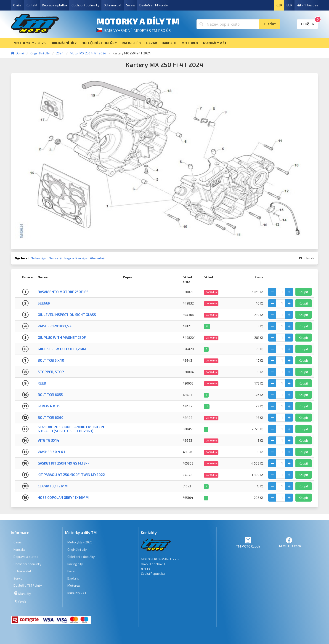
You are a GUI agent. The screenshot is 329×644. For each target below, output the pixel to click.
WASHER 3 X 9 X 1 (52, 452)
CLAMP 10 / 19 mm (53, 486)
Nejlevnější (39, 258)
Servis (131, 5)
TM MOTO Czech (248, 542)
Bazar (72, 571)
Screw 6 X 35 (49, 406)
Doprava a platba (54, 5)
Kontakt (32, 5)
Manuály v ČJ (77, 593)
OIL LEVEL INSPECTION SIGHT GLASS (67, 315)
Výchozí (22, 258)
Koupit (304, 292)
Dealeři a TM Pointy (154, 5)
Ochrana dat (113, 5)
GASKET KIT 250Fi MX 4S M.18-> (63, 463)
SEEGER (44, 303)
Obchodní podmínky (85, 5)
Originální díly (77, 549)
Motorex (74, 585)
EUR (289, 5)
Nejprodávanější (76, 258)
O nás (17, 5)
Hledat (270, 24)
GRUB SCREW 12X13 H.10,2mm (62, 349)
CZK (279, 5)
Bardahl (73, 578)
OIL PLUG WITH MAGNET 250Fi (62, 337)
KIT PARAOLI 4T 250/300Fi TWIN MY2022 (71, 475)
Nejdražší (56, 258)
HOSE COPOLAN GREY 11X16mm (63, 497)
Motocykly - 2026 (80, 542)
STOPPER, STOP (51, 372)
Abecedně (97, 258)
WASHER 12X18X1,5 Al (56, 326)
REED (42, 383)
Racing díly (75, 564)
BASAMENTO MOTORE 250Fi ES (63, 292)
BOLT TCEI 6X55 (50, 395)
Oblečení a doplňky (81, 557)
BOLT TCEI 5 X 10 (51, 360)
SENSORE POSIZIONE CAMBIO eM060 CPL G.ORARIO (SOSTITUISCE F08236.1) (71, 429)
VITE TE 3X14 (48, 440)
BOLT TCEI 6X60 (51, 417)
